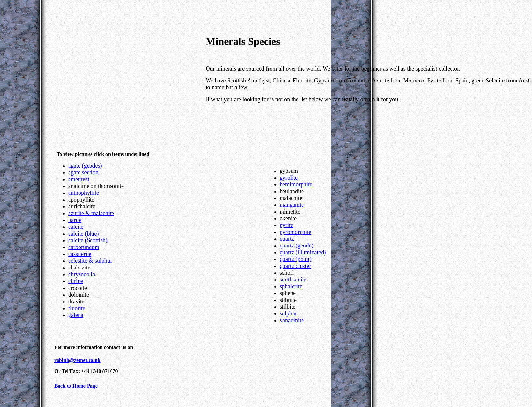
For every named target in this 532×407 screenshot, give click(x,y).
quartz (287, 239)
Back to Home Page (76, 386)
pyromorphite (295, 232)
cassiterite (80, 254)
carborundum (84, 247)
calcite (76, 227)
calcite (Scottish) (88, 240)
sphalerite (291, 286)
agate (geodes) (85, 166)
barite (75, 220)
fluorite (77, 308)
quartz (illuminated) (303, 252)
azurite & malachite (91, 213)
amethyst (79, 179)
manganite (292, 205)
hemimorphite (296, 184)
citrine (76, 281)
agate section (83, 172)
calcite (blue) (83, 234)
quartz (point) (295, 259)
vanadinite (292, 320)
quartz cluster (295, 266)
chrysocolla (82, 274)
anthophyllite (84, 193)
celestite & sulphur (90, 261)
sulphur (288, 313)
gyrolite (289, 178)
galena (76, 315)
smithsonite (293, 280)
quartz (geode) (296, 246)
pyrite (286, 225)
